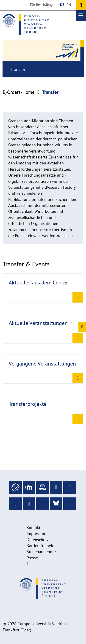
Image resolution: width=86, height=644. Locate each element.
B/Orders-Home (19, 92)
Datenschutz (38, 540)
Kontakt (33, 528)
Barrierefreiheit (40, 546)
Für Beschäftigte (43, 5)
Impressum (36, 533)
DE (62, 5)
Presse (32, 558)
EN (69, 5)
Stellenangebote (41, 552)
